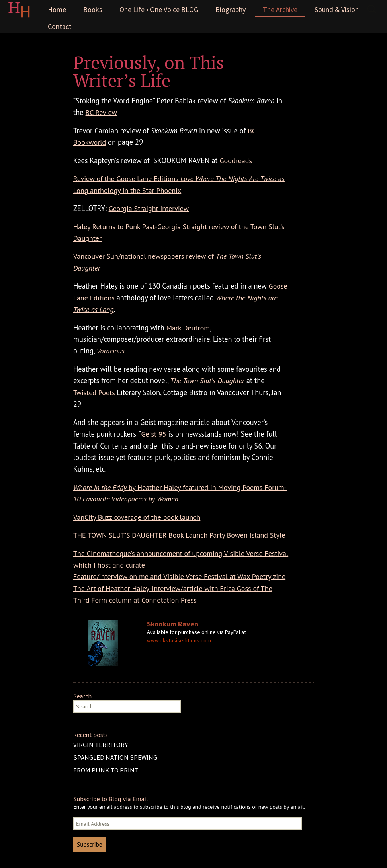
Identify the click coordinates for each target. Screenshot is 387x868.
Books (93, 9)
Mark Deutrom (188, 328)
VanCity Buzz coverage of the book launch (137, 517)
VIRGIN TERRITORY (101, 745)
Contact (60, 26)
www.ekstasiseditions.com (179, 640)
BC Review (101, 112)
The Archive (280, 9)
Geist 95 (154, 434)
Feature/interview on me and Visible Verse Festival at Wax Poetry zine (179, 576)
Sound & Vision (337, 9)
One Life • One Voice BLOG (159, 9)
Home (57, 9)
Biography (231, 9)
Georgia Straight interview (149, 208)
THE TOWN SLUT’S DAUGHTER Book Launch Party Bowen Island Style (179, 535)
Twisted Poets (95, 393)
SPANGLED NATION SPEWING (115, 757)
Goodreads (236, 161)
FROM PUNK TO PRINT (106, 770)
